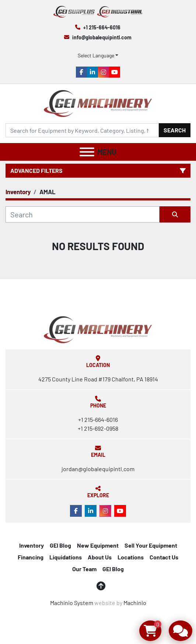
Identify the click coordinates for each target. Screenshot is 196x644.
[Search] (82, 130)
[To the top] (101, 586)
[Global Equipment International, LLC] (98, 329)
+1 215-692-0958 (98, 428)
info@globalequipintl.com (102, 37)
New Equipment (98, 545)
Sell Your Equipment (151, 545)
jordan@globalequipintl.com (98, 469)
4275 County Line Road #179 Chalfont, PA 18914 (98, 379)
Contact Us (164, 557)
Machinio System (72, 603)
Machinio (135, 603)
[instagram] (104, 72)
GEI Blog (60, 545)
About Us (100, 557)
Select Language (96, 55)
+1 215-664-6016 (102, 27)
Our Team (84, 569)
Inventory (31, 545)
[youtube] (115, 72)
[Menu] (87, 152)
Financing (31, 557)
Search (175, 130)
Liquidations (66, 557)
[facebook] (81, 72)
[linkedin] (92, 72)
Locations (131, 557)
